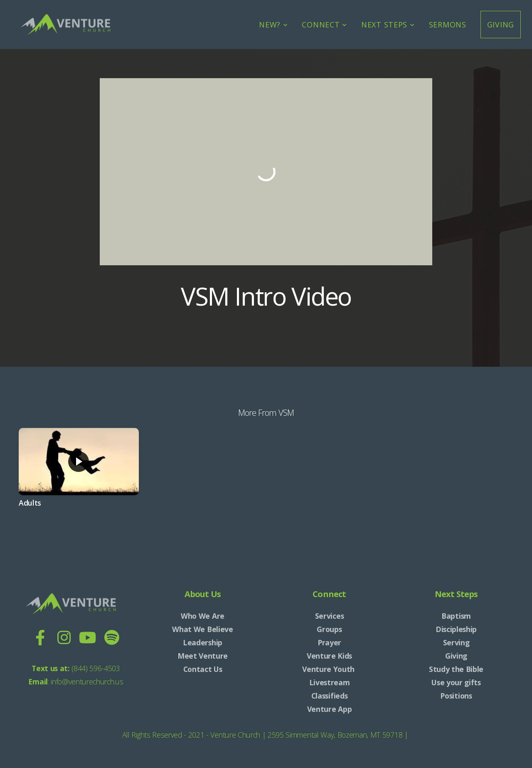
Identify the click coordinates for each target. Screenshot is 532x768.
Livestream (330, 682)
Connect (324, 25)
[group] (79, 475)
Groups (329, 629)
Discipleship (456, 629)
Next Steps (388, 25)
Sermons (448, 25)
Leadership (203, 642)
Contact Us (203, 669)
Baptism (456, 616)
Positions (456, 696)
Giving (501, 25)
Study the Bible (456, 669)
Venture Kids (329, 656)
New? (273, 25)
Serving (456, 642)
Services (329, 616)
